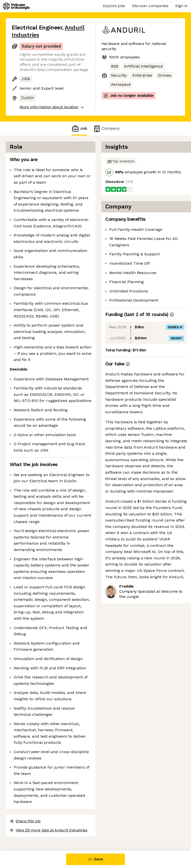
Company (106, 129)
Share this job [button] (25, 821)
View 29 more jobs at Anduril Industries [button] (49, 830)
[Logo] (16, 6)
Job (79, 129)
